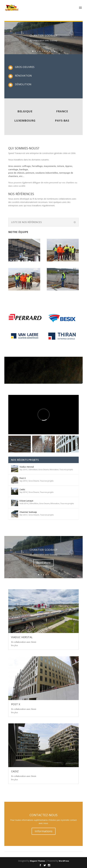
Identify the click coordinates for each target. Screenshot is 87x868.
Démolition (33, 470)
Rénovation (54, 470)
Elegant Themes (38, 861)
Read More (43, 563)
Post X (23, 478)
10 (54, 51)
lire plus (15, 645)
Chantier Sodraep (44, 36)
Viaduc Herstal (27, 467)
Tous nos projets (66, 470)
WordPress (64, 861)
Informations (44, 831)
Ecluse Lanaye (26, 501)
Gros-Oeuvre (44, 470)
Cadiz (22, 489)
